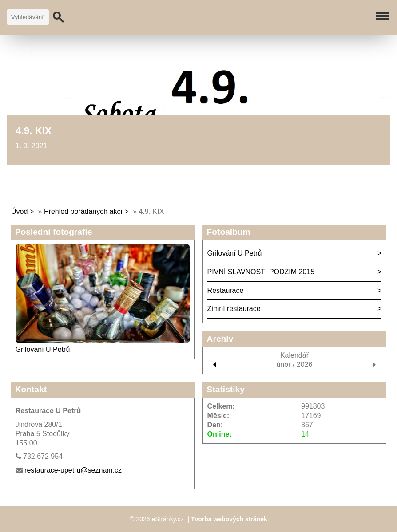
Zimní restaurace (234, 309)
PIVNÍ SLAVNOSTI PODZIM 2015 (261, 272)
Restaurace (226, 290)
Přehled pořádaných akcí (83, 211)
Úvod (19, 211)
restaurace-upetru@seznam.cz (73, 470)
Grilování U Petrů (43, 349)
